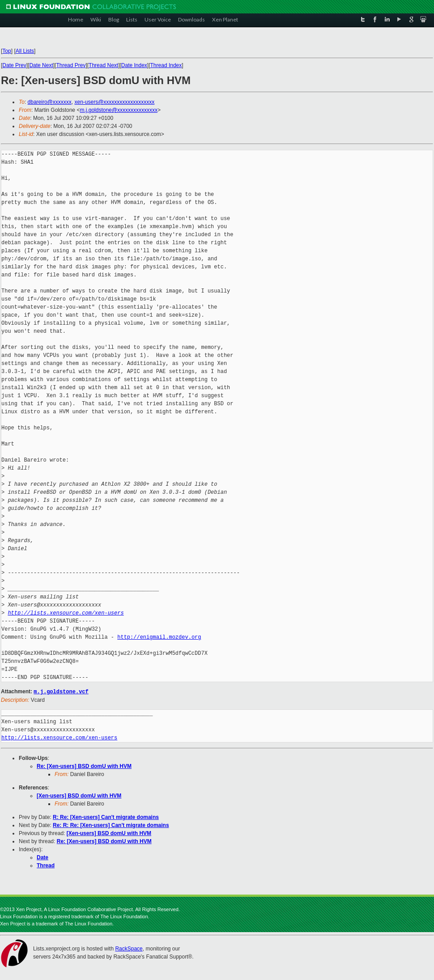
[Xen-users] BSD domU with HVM (79, 795)
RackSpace (129, 948)
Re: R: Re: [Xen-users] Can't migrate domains (111, 825)
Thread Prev (71, 65)
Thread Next (103, 65)
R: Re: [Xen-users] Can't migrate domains (106, 817)
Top (6, 51)
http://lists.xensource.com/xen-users (66, 613)
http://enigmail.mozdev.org (159, 637)
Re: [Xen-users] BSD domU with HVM (84, 766)
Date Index (134, 65)
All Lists (25, 51)
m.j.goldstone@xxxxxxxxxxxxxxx (119, 110)
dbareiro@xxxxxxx (50, 102)
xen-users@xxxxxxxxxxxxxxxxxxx (114, 102)
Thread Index (166, 65)
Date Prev (14, 65)
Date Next (41, 65)
